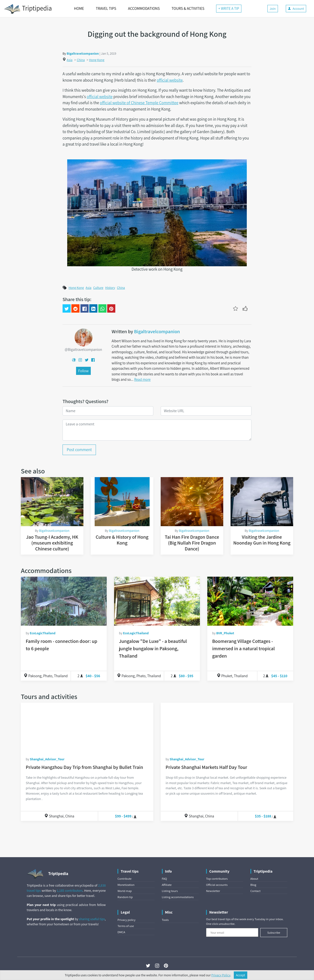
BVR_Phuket (225, 633)
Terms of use (126, 926)
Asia (70, 60)
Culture (98, 288)
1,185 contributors (70, 891)
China (81, 60)
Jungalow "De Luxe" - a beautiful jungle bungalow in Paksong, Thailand (153, 649)
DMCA (121, 932)
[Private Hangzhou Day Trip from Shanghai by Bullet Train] (87, 727)
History (110, 288)
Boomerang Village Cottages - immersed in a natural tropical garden (243, 649)
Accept (241, 975)
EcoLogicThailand (43, 633)
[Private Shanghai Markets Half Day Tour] (227, 727)
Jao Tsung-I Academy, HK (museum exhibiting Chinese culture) (52, 543)
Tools (165, 920)
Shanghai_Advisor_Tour (47, 759)
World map (125, 891)
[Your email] (232, 932)
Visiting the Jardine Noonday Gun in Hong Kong (262, 540)
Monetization (126, 885)
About (254, 879)
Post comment (79, 450)
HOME (79, 8)
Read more (142, 379)
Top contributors (217, 879)
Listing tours (170, 891)
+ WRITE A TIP (229, 8)
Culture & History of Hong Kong (122, 540)
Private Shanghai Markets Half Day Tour (206, 767)
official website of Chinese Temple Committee (139, 103)
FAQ (164, 879)
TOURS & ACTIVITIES (188, 8)
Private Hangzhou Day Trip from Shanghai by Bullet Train (84, 767)
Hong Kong (97, 60)
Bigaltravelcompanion (83, 53)
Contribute (124, 879)
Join (273, 9)
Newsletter (213, 891)
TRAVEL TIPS (106, 8)
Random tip (125, 897)
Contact (255, 891)
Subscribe (274, 933)
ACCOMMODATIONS (144, 8)
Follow (83, 371)
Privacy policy (126, 920)
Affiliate (167, 885)
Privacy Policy (221, 975)
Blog (253, 885)
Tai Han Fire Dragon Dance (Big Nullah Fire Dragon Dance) (192, 543)
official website (170, 80)
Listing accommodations (178, 897)
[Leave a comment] (157, 430)
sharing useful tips (92, 919)
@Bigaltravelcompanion (83, 349)
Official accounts (217, 885)
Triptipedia (28, 9)
